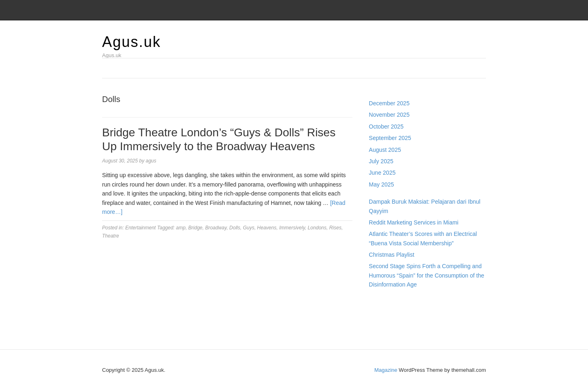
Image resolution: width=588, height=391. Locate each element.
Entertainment (141, 228)
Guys (249, 228)
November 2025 (389, 115)
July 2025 (381, 161)
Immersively (292, 228)
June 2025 (382, 173)
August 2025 (385, 150)
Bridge (195, 228)
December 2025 (389, 103)
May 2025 (381, 184)
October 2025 (386, 127)
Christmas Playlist (391, 255)
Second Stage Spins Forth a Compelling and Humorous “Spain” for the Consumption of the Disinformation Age (426, 275)
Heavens (267, 228)
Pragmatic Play (388, 311)
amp (181, 228)
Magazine (386, 370)
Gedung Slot (385, 302)
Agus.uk (131, 42)
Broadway (216, 228)
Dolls (235, 228)
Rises (335, 228)
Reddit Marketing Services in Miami (413, 222)
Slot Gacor (382, 320)
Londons (317, 228)
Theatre (110, 236)
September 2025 (390, 138)
